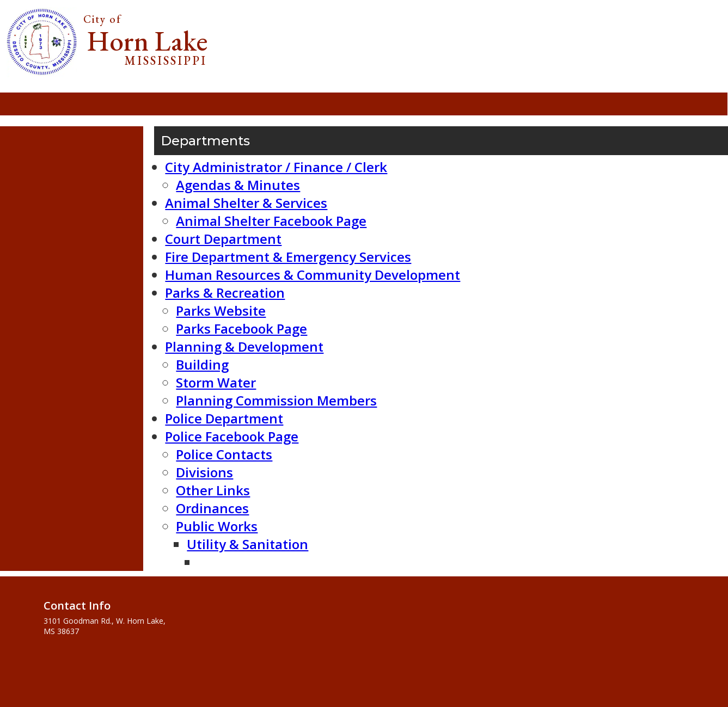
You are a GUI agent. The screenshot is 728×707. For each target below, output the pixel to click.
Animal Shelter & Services (246, 203)
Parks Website (221, 311)
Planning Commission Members (276, 400)
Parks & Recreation (225, 293)
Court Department (223, 239)
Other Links (213, 490)
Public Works (217, 526)
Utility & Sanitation (247, 544)
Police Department (224, 418)
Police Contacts (224, 454)
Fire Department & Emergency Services (288, 257)
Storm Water (216, 382)
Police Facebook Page (232, 436)
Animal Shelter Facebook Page (271, 221)
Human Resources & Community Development (313, 275)
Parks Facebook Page (241, 328)
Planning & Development (244, 346)
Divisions (204, 472)
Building (202, 364)
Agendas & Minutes (238, 185)
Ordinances (212, 508)
